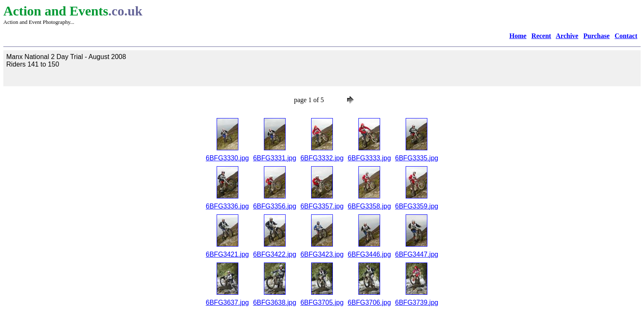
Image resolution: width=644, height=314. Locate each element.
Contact (626, 36)
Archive (567, 36)
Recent (541, 36)
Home (518, 36)
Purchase (597, 36)
